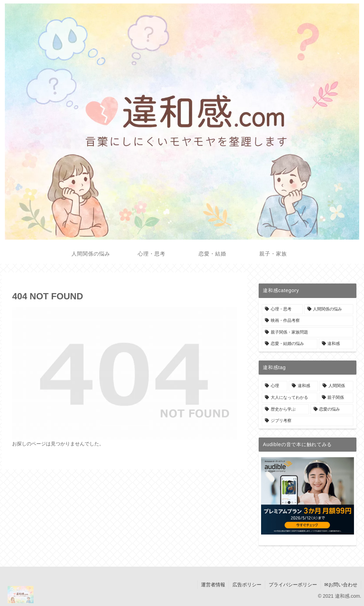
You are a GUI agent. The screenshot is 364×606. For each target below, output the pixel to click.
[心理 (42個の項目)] (275, 386)
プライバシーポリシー (293, 585)
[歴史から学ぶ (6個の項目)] (285, 410)
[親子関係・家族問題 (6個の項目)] (308, 333)
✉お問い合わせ (341, 585)
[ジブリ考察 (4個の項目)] (308, 421)
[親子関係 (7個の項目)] (336, 398)
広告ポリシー (247, 585)
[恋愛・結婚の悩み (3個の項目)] (289, 344)
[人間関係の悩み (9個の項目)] (329, 309)
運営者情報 (213, 585)
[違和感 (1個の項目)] (336, 344)
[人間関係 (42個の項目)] (336, 386)
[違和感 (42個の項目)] (304, 386)
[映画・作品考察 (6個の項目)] (308, 321)
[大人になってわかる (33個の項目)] (289, 398)
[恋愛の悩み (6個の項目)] (332, 410)
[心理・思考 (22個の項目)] (282, 309)
